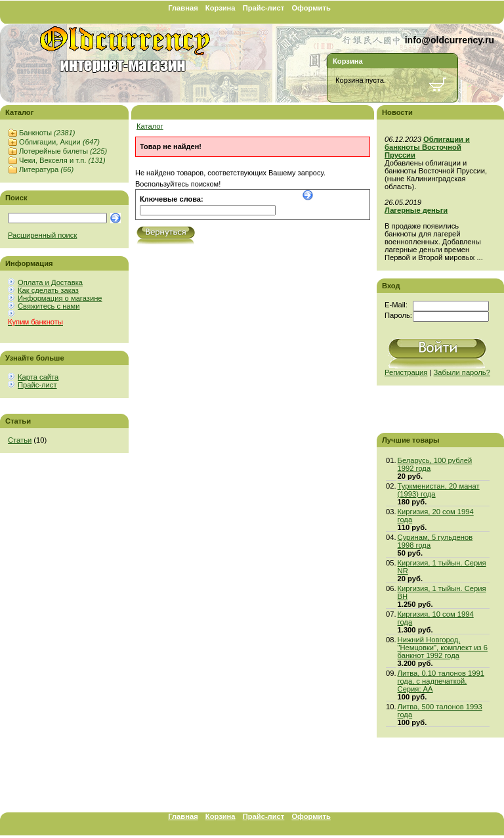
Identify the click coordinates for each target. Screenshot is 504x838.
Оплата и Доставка (50, 282)
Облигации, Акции (59, 142)
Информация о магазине (60, 298)
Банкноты (47, 133)
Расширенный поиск (42, 235)
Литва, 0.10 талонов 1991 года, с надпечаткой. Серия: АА (441, 681)
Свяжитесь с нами (49, 306)
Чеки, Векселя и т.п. (62, 160)
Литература (46, 169)
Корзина (220, 8)
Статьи (20, 440)
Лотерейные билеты (63, 151)
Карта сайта (38, 377)
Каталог (150, 126)
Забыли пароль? (462, 372)
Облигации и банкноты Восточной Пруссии (427, 147)
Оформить (311, 8)
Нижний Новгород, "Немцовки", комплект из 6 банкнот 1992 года (443, 648)
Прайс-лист (264, 8)
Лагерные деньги (416, 210)
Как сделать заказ (48, 290)
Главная (183, 8)
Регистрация (406, 372)
